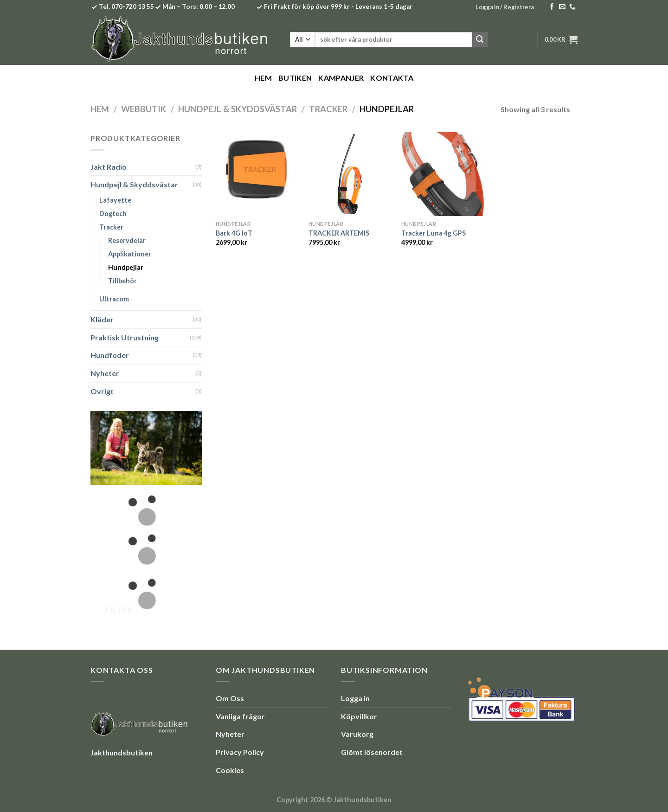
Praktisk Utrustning (125, 337)
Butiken (295, 78)
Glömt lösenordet (372, 752)
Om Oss (230, 698)
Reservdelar (127, 240)
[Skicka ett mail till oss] (562, 7)
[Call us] (572, 7)
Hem (263, 78)
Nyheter (105, 373)
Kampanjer (341, 78)
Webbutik (144, 109)
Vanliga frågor (240, 716)
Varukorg (357, 734)
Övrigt (102, 391)
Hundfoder (110, 355)
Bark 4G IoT (234, 233)
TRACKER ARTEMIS (339, 233)
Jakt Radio (109, 167)
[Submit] (480, 40)
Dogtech (113, 214)
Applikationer (130, 254)
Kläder (102, 319)
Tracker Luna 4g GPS (434, 233)
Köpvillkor (359, 716)
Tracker (328, 109)
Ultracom (114, 299)
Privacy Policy (240, 752)
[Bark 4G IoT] (257, 174)
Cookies (230, 770)
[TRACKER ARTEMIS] (350, 174)
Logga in (355, 698)
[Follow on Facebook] (552, 7)
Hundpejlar (126, 267)
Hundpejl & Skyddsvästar (238, 109)
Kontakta (392, 78)
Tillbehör (122, 281)
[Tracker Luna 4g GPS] (443, 174)
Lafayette (115, 200)
